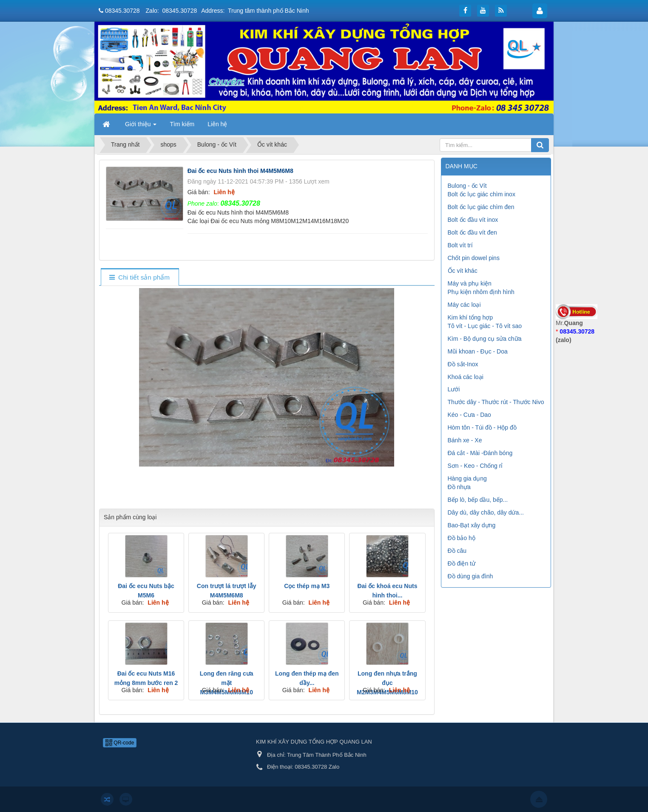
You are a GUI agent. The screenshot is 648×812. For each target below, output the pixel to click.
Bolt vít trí (460, 245)
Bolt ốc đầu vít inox (473, 220)
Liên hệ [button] (217, 124)
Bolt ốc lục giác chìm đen (481, 207)
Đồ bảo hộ (462, 538)
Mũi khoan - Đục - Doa (478, 351)
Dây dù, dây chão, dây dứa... (486, 512)
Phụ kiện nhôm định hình (481, 292)
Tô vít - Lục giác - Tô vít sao (485, 326)
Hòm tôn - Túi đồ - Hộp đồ (482, 427)
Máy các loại (464, 305)
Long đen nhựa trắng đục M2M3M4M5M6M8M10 (387, 683)
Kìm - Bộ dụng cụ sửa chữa (485, 339)
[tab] (140, 278)
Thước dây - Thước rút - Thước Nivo (496, 402)
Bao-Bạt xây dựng (472, 525)
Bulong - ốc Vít (467, 186)
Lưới (454, 389)
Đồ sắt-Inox (463, 364)
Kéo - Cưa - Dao (469, 415)
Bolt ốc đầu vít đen (472, 232)
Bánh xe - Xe (465, 440)
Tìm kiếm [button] (182, 124)
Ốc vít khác (463, 271)
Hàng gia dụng (467, 478)
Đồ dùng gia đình (470, 576)
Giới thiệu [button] (141, 127)
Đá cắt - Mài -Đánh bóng (480, 453)
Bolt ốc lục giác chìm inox (482, 194)
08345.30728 (122, 11)
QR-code (120, 743)
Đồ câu (457, 551)
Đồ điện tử (462, 563)
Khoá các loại (466, 377)
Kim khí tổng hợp (470, 317)
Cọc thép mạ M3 (307, 586)
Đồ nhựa (459, 487)
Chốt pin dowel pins (474, 258)
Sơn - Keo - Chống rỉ (475, 466)
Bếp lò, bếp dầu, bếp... (478, 500)
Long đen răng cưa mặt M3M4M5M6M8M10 (227, 683)
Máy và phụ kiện (470, 283)
